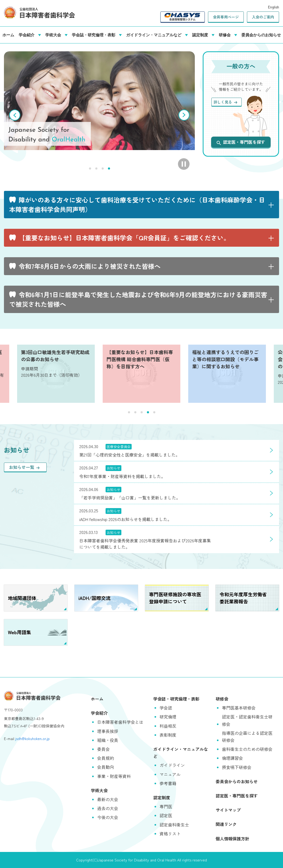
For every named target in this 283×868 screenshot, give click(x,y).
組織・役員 (108, 740)
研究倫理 (168, 717)
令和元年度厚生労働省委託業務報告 (243, 598)
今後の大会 (108, 817)
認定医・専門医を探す (241, 142)
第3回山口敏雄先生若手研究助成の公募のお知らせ (55, 356)
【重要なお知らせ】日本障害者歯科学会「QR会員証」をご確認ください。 (124, 238)
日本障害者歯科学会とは (120, 722)
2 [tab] (96, 168)
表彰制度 (168, 735)
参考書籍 (168, 783)
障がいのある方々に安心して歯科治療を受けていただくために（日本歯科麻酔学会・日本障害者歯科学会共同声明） (137, 204)
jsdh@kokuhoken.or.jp (33, 738)
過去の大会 (108, 808)
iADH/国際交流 (95, 598)
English (274, 7)
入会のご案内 (263, 17)
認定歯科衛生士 (174, 825)
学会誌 (166, 708)
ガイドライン (172, 765)
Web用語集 (19, 632)
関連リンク (226, 824)
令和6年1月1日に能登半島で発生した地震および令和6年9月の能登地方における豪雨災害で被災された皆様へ (138, 299)
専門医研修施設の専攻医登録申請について (175, 598)
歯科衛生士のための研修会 (247, 749)
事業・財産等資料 (114, 776)
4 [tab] (109, 168)
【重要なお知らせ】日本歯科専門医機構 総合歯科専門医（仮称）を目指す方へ (140, 359)
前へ (15, 115)
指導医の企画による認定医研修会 (247, 736)
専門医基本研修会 (239, 708)
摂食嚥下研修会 (237, 767)
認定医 (166, 815)
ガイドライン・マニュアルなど (155, 35)
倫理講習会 (232, 758)
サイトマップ (228, 810)
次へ (184, 115)
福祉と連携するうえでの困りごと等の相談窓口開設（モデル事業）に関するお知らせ (225, 359)
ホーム (8, 35)
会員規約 (106, 758)
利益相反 (168, 726)
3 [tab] (103, 168)
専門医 (166, 806)
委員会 (103, 749)
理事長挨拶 (108, 731)
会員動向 (106, 767)
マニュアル (170, 774)
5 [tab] (154, 412)
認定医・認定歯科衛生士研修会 (247, 720)
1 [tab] (90, 168)
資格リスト (170, 834)
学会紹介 (28, 35)
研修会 (226, 35)
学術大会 (54, 35)
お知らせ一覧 (24, 467)
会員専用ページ (226, 17)
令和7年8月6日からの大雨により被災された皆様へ (90, 266)
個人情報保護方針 (232, 839)
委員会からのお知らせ (261, 35)
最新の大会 (108, 799)
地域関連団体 (22, 598)
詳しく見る (225, 102)
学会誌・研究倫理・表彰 (95, 35)
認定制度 (201, 35)
